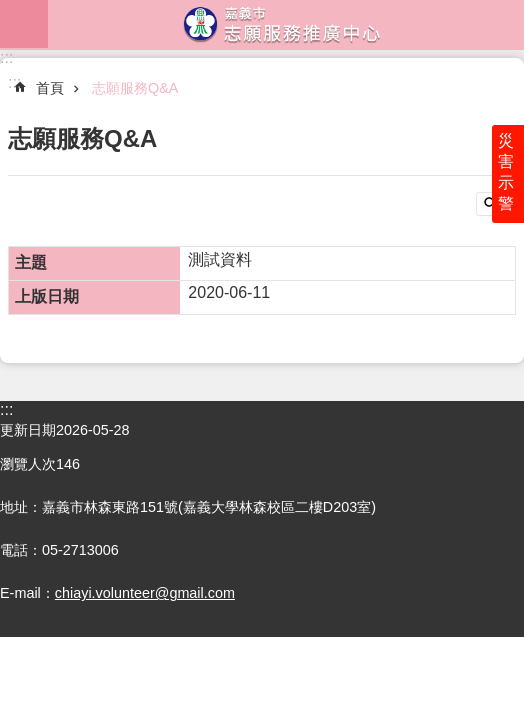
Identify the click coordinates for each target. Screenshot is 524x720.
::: (6, 57)
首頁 (50, 88)
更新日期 (28, 430)
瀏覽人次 (28, 464)
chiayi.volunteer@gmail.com (145, 593)
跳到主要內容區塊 (10, 10)
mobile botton (24, 24)
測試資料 (220, 259)
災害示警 (506, 172)
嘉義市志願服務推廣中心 (286, 24)
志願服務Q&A (135, 88)
